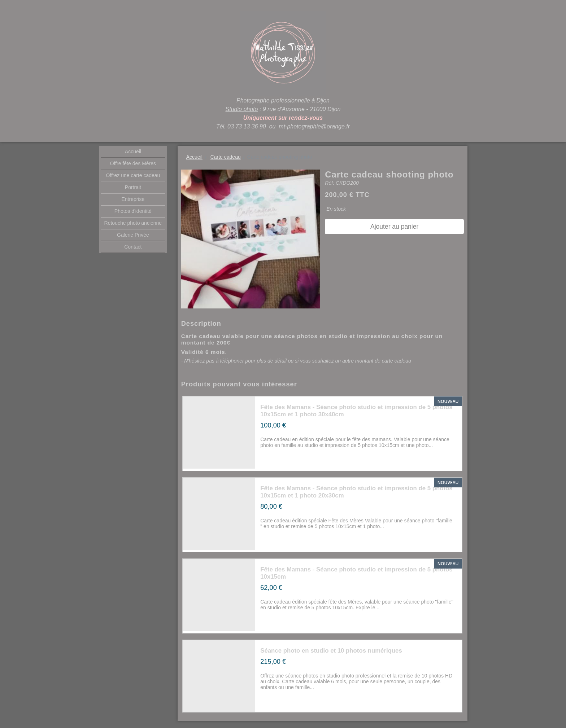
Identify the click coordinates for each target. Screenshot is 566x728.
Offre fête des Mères (133, 163)
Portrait (133, 187)
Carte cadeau (226, 157)
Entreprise (133, 199)
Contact (133, 247)
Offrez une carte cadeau (133, 175)
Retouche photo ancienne (133, 223)
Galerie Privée (133, 235)
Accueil (133, 152)
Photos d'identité (133, 211)
